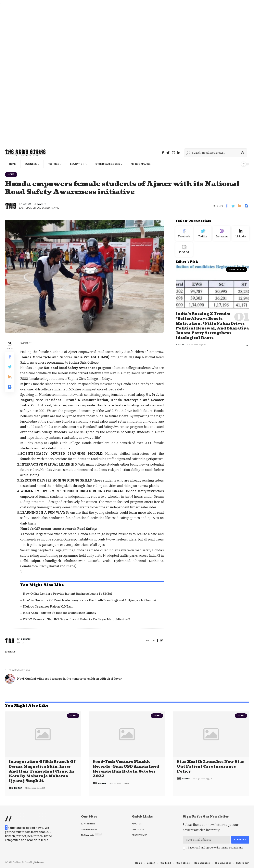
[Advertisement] (118, 75)
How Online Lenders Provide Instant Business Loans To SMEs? (68, 594)
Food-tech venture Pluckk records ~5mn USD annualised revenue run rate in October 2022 (126, 769)
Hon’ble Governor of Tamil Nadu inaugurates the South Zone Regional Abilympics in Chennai (89, 601)
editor (27, 204)
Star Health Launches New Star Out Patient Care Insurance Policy (210, 767)
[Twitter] (168, 153)
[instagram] (173, 153)
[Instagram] (222, 234)
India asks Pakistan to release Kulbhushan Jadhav (60, 613)
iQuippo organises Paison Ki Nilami (48, 607)
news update (237, 272)
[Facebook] (163, 153)
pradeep (26, 640)
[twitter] (162, 641)
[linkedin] (179, 153)
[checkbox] (184, 848)
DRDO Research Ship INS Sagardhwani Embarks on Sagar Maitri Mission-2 (76, 620)
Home (12, 175)
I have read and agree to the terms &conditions (215, 848)
